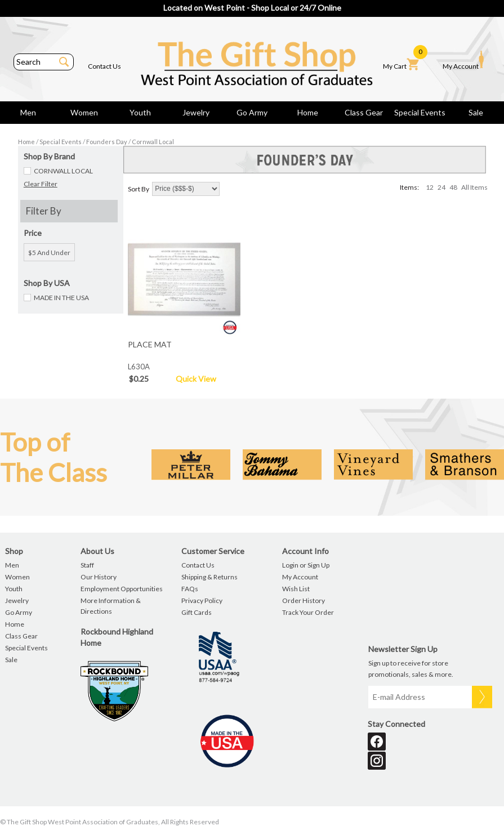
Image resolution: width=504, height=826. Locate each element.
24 (441, 187)
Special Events (420, 112)
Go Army (252, 112)
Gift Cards (197, 612)
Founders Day (107, 142)
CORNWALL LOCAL (63, 171)
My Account (463, 60)
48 (453, 187)
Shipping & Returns (209, 577)
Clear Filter (41, 184)
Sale (476, 112)
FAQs (190, 589)
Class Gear (364, 112)
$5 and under (49, 253)
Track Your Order (308, 612)
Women (84, 112)
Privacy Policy (202, 600)
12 (430, 187)
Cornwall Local (153, 142)
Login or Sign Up (306, 565)
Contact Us (104, 66)
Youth (140, 112)
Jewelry (196, 112)
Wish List (296, 589)
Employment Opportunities (122, 589)
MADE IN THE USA (61, 298)
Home (308, 112)
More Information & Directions (111, 606)
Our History (99, 577)
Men (28, 112)
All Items (474, 187)
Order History (304, 600)
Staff (87, 565)
